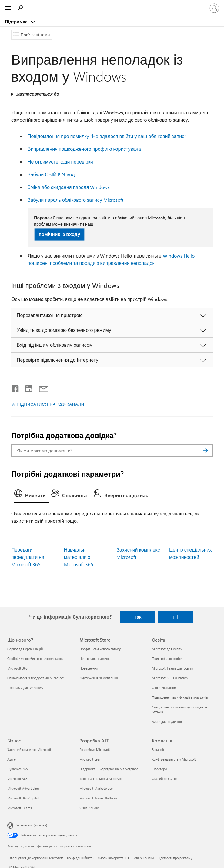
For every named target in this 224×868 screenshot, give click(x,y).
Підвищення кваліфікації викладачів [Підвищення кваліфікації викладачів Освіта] (180, 697)
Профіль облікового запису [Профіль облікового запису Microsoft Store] (100, 649)
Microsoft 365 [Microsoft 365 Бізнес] (17, 779)
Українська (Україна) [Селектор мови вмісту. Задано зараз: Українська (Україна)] (32, 825)
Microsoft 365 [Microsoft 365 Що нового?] (17, 668)
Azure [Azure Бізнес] (12, 759)
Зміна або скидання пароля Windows (69, 187)
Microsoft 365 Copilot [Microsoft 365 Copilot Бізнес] (23, 798)
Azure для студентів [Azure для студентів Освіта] (167, 722)
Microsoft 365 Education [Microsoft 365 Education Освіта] (170, 678)
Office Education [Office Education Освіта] (164, 688)
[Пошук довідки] (21, 8)
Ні (176, 617)
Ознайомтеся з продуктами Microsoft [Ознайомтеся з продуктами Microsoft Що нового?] (35, 678)
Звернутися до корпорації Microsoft (36, 858)
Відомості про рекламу (175, 858)
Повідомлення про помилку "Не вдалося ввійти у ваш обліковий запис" (107, 136)
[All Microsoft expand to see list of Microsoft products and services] (8, 8)
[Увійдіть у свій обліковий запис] (214, 8)
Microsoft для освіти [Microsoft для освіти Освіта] (167, 649)
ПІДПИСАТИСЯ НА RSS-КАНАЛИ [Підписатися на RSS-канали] (50, 404)
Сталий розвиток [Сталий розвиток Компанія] (165, 779)
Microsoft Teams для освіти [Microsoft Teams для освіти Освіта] (172, 668)
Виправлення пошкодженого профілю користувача (84, 149)
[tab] (32, 495)
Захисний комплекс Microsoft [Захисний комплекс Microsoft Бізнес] (29, 750)
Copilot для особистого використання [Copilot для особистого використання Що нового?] (35, 659)
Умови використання (113, 858)
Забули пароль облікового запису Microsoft (75, 200)
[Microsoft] (112, 5)
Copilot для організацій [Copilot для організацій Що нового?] (25, 649)
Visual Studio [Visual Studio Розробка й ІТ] (89, 808)
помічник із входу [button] (60, 234)
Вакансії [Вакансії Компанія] (158, 750)
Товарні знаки (143, 858)
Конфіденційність (80, 858)
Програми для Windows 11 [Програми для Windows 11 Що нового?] (27, 688)
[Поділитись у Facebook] (15, 387)
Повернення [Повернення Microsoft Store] (89, 668)
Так (138, 617)
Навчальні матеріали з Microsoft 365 (79, 557)
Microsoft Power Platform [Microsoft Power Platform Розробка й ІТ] (98, 798)
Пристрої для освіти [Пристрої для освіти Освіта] (167, 659)
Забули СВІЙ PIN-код (51, 174)
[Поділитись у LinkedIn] (27, 387)
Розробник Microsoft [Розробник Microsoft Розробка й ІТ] (95, 750)
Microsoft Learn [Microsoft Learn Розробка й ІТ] (91, 759)
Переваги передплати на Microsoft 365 (28, 557)
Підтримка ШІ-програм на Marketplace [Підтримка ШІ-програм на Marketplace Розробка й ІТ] (109, 769)
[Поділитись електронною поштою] (41, 387)
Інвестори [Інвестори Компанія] (159, 769)
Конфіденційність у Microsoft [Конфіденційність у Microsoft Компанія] (174, 759)
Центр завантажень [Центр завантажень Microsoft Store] (95, 659)
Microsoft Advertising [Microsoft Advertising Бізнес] (23, 788)
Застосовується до (37, 94)
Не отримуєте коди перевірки (60, 162)
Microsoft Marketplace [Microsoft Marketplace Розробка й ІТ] (96, 788)
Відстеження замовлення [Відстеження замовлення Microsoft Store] (99, 678)
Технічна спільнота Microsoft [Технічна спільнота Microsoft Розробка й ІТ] (101, 779)
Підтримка (17, 22)
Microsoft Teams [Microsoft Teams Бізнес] (20, 808)
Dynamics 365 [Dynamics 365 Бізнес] (18, 769)
